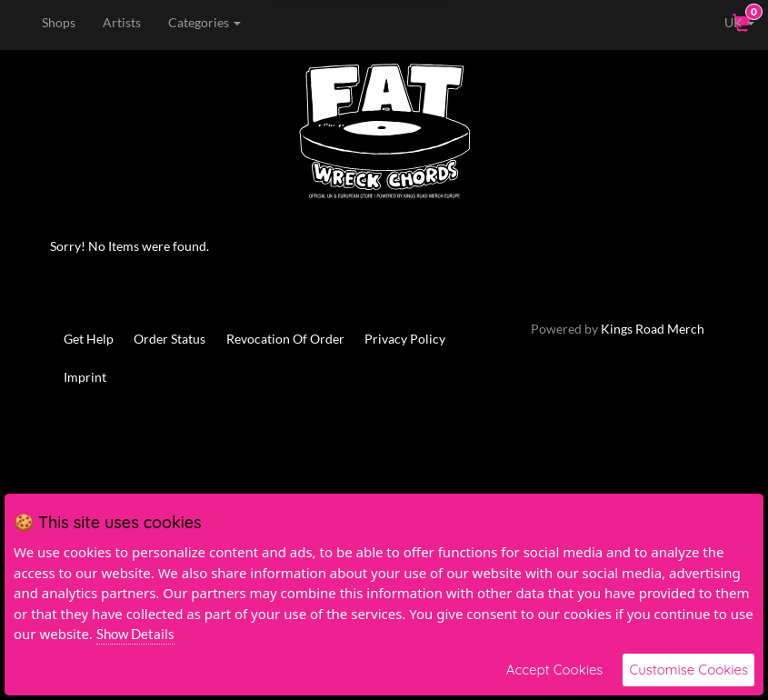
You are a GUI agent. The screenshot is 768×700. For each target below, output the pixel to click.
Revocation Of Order (286, 339)
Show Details (135, 634)
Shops (58, 22)
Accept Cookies (555, 670)
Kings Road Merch (653, 329)
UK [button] (727, 22)
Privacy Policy (407, 339)
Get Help (89, 339)
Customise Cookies (688, 670)
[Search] (359, 23)
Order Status (170, 339)
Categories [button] (204, 22)
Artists (121, 22)
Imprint (85, 377)
